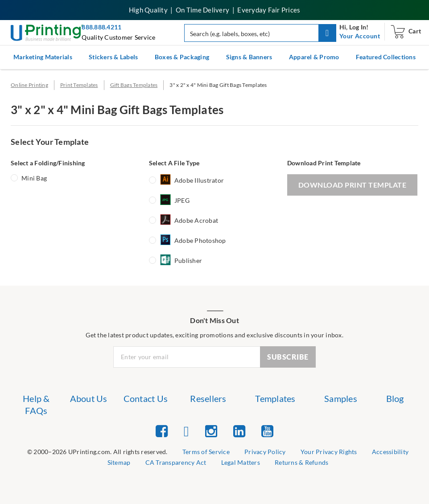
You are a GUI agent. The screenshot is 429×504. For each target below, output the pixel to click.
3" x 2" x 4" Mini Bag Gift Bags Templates (218, 85)
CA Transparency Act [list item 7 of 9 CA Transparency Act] (176, 462)
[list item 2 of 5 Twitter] (186, 431)
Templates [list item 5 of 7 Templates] (275, 398)
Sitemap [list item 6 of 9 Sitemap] (119, 462)
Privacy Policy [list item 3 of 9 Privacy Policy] (265, 452)
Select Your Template (50, 142)
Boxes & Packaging (182, 57)
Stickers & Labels (113, 57)
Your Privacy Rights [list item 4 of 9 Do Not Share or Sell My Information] (329, 452)
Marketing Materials (43, 57)
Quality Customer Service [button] (118, 37)
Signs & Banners (249, 57)
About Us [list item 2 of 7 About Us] (89, 398)
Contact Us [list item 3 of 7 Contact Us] (146, 398)
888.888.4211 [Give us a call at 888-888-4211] (101, 27)
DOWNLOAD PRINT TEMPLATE (353, 185)
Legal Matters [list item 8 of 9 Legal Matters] (241, 462)
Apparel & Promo (314, 57)
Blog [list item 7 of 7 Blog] (395, 398)
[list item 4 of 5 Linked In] (239, 431)
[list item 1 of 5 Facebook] (162, 431)
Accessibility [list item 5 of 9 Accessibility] (390, 452)
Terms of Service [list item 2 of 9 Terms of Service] (206, 452)
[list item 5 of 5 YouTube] (267, 431)
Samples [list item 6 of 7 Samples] (341, 398)
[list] (97, 452)
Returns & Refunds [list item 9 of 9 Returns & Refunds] (301, 462)
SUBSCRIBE (288, 357)
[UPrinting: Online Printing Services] (47, 32)
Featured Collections (386, 57)
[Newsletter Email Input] (187, 357)
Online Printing (29, 85)
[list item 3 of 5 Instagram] (211, 431)
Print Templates (79, 85)
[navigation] (360, 36)
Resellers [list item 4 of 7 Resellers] (208, 398)
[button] (328, 33)
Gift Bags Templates (134, 85)
